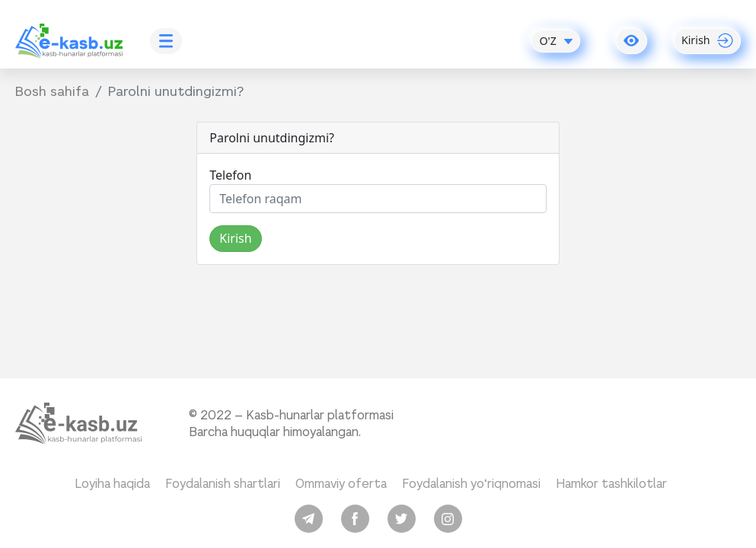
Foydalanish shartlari (223, 484)
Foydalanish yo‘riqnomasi (471, 484)
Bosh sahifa (52, 91)
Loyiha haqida (112, 484)
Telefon (230, 175)
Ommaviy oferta (341, 484)
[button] (632, 41)
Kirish (235, 238)
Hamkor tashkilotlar (611, 484)
